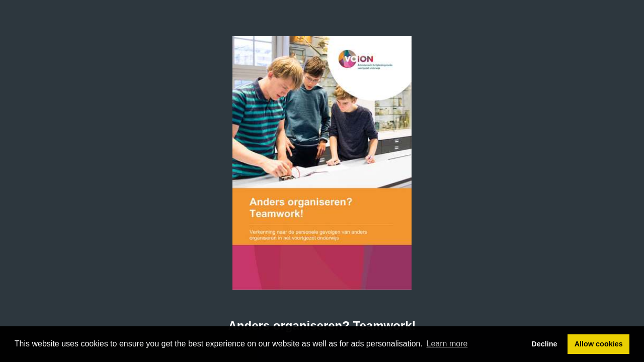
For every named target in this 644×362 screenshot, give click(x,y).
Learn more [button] (447, 344)
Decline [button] (544, 344)
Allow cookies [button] (599, 344)
